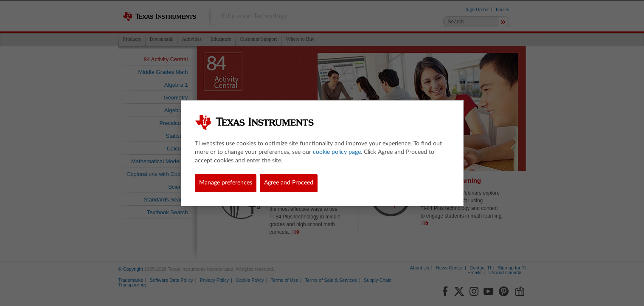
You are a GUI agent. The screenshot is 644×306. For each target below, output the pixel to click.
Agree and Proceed (289, 183)
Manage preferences (226, 183)
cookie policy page (337, 152)
